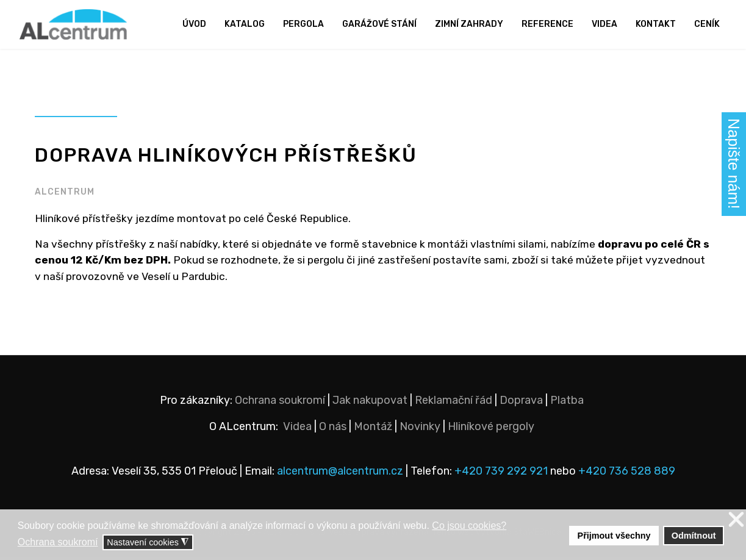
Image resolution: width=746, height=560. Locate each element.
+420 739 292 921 (501, 474)
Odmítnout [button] (694, 536)
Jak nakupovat (370, 403)
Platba (567, 403)
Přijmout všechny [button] (614, 536)
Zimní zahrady (469, 24)
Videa (604, 24)
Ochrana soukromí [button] (58, 542)
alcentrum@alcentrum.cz (341, 474)
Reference (547, 24)
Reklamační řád (454, 403)
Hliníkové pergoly (491, 429)
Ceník (707, 24)
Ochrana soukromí (280, 403)
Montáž (373, 429)
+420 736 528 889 (627, 474)
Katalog (245, 24)
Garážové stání (379, 24)
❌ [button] (736, 520)
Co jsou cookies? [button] (469, 526)
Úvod (194, 24)
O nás (333, 429)
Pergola (303, 24)
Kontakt (656, 24)
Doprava (521, 403)
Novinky (420, 429)
